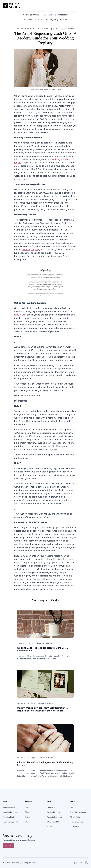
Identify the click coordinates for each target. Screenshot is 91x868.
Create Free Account (78, 812)
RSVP (50, 827)
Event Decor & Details (33, 20)
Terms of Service (76, 822)
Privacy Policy (75, 817)
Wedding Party (52, 20)
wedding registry (31, 250)
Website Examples (55, 817)
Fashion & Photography (58, 15)
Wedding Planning (31, 15)
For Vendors (74, 827)
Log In (72, 807)
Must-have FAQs (54, 822)
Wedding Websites (10, 807)
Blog (27, 812)
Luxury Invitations (54, 812)
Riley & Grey (20, 315)
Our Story (29, 807)
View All (64, 20)
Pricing (28, 817)
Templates (51, 807)
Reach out (9, 846)
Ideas (43, 15)
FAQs (27, 822)
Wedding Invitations (11, 812)
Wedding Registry (10, 817)
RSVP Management (10, 822)
